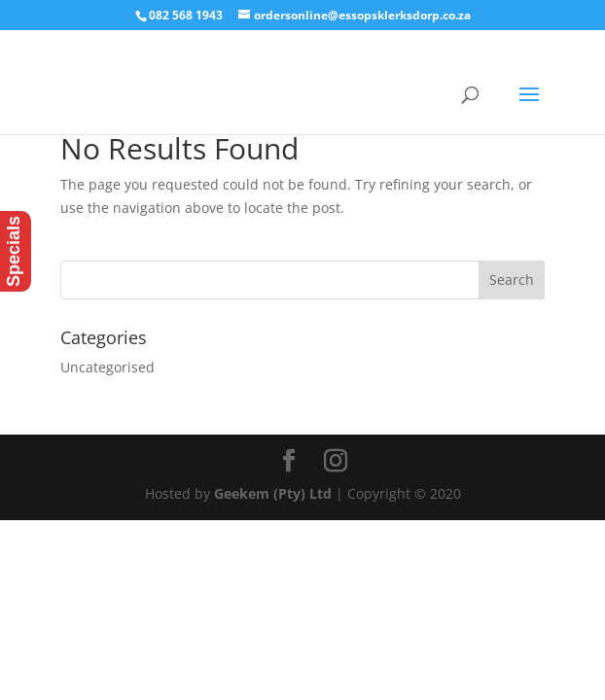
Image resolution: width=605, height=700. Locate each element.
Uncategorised (107, 367)
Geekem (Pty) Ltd (273, 493)
